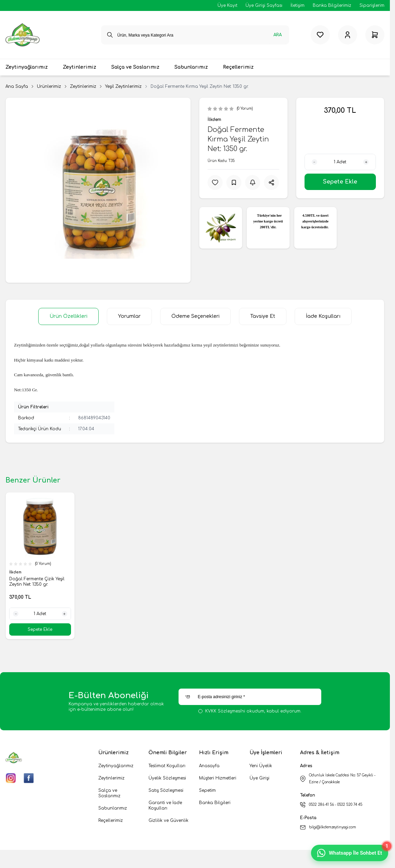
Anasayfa (209, 766)
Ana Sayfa (17, 86)
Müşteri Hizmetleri (218, 778)
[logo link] (23, 35)
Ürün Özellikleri (68, 316)
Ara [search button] (278, 35)
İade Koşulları (323, 316)
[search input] (195, 35)
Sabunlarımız (113, 808)
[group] (98, 190)
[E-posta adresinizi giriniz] (250, 697)
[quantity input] (340, 162)
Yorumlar (129, 316)
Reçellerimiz (111, 820)
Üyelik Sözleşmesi (167, 778)
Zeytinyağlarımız (116, 766)
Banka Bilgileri (215, 803)
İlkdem (214, 120)
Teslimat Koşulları (167, 766)
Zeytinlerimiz (83, 86)
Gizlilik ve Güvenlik (168, 820)
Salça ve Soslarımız (109, 793)
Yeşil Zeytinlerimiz (123, 86)
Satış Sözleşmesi (166, 790)
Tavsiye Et (263, 316)
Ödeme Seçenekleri (195, 316)
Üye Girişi (259, 778)
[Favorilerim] (320, 35)
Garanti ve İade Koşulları (165, 805)
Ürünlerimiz (49, 86)
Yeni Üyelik (261, 766)
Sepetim (207, 790)
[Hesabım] (348, 35)
